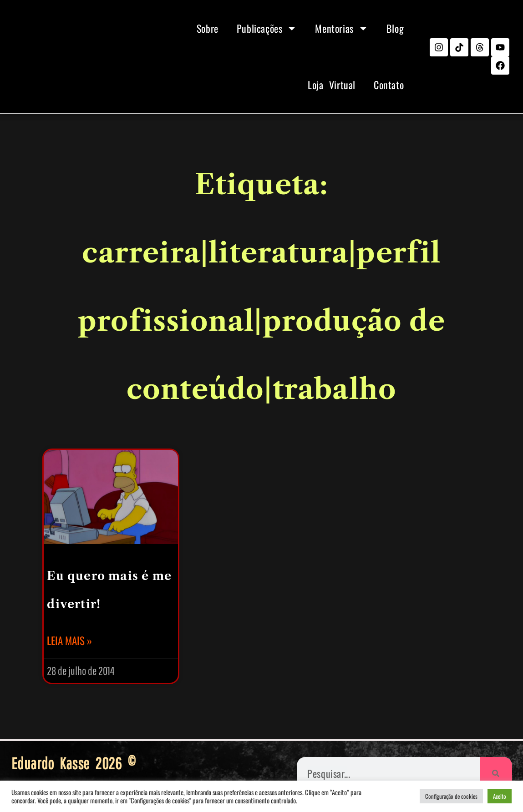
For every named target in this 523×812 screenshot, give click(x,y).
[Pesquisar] (496, 773)
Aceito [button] (500, 796)
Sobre (208, 28)
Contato (389, 85)
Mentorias (341, 28)
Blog (395, 28)
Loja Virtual (332, 85)
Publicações (267, 28)
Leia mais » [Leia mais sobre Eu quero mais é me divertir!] (69, 641)
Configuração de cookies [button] (451, 796)
